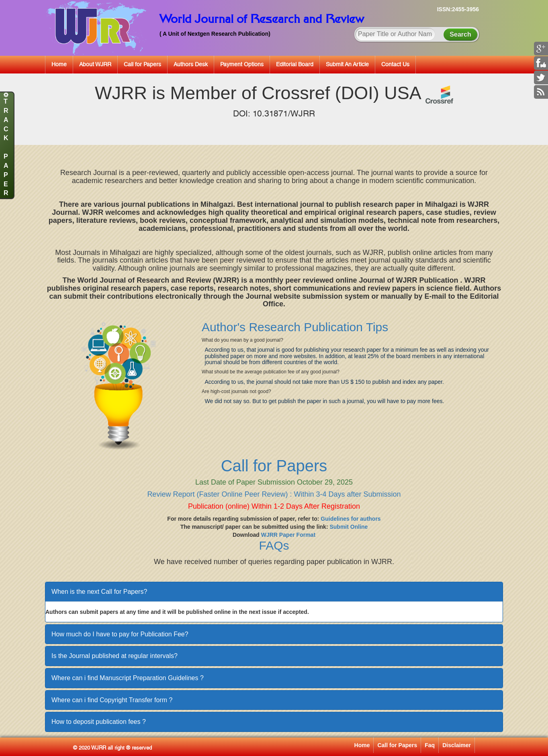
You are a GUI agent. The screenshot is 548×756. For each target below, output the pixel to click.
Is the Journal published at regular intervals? (115, 656)
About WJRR (95, 64)
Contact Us (395, 64)
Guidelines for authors (351, 519)
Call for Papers (142, 64)
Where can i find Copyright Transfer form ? (112, 700)
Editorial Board (295, 64)
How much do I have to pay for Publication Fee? (120, 634)
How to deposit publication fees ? (99, 722)
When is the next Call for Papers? (99, 592)
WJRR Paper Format (288, 535)
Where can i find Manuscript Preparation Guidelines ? (128, 678)
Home (59, 64)
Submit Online (349, 527)
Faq (430, 745)
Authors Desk (191, 64)
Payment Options (242, 64)
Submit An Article (347, 64)
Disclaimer (457, 745)
